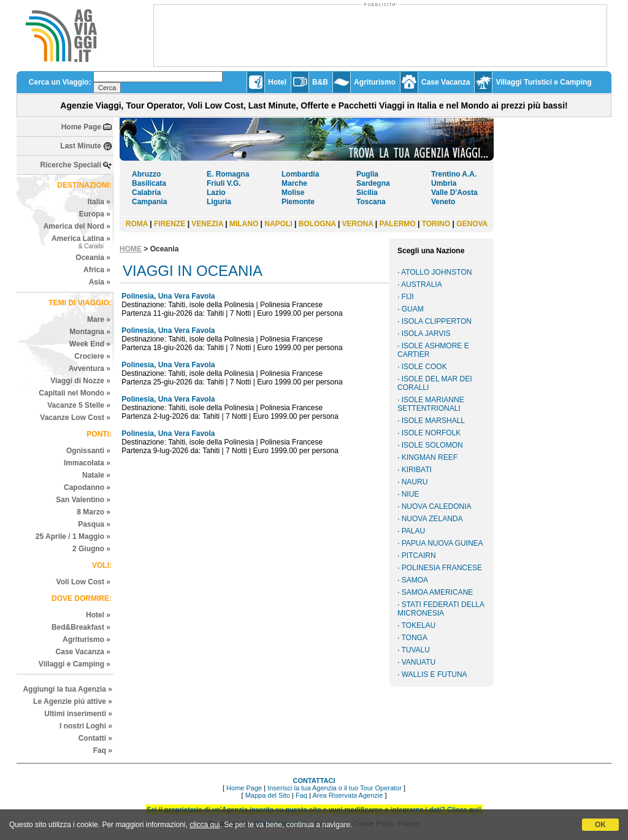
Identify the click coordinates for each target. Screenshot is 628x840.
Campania (149, 202)
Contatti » (95, 738)
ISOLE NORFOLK (431, 433)
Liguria (219, 202)
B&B (320, 82)
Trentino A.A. (454, 174)
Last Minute (81, 146)
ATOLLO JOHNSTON (436, 272)
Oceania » (93, 258)
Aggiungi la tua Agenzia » (67, 689)
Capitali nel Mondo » (75, 393)
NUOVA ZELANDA (432, 519)
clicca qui (205, 825)
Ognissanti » (88, 451)
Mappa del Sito (268, 795)
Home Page (81, 127)
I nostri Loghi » (86, 726)
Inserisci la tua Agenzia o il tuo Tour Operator (335, 788)
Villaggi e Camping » (75, 664)
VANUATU (419, 662)
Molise (293, 193)
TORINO (436, 224)
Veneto (443, 202)
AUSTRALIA (422, 284)
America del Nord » (77, 226)
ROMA (137, 224)
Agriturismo (375, 82)
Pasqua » (94, 524)
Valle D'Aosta (454, 193)
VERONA (358, 224)
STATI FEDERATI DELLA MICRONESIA (441, 609)
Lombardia (300, 174)
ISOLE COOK (424, 367)
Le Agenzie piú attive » (73, 701)
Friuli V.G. (224, 183)
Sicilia (367, 193)
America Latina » (81, 242)
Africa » (97, 270)
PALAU (413, 531)
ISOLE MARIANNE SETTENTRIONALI (431, 404)
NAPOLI (278, 224)
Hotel (277, 82)
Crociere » (92, 356)
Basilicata (149, 183)
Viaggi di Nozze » (80, 381)
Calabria (146, 193)
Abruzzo (146, 174)
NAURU (415, 482)
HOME (131, 249)
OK (600, 825)
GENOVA (472, 224)
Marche (294, 183)
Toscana (371, 202)
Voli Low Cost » (83, 582)
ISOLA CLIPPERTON (437, 321)
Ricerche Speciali (71, 165)
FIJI (408, 297)
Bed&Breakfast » (81, 627)
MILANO (244, 224)
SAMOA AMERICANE (438, 592)
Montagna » (90, 332)
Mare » (99, 319)
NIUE (411, 494)
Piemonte (298, 202)
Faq (301, 795)
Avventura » (90, 368)
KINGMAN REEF (430, 457)
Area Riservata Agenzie (347, 795)
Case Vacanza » (83, 652)
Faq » (103, 750)
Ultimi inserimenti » (78, 714)
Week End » (90, 344)
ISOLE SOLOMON (432, 445)
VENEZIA (207, 224)
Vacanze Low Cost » (75, 418)
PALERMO (398, 224)
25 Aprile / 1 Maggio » (73, 536)
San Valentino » (83, 500)
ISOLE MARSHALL (433, 421)
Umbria (444, 183)
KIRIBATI (417, 470)
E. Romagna (228, 174)
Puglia (367, 174)
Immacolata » (87, 463)
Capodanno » (87, 487)
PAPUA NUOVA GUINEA (442, 543)
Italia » (99, 202)
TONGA (414, 638)
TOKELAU (418, 625)
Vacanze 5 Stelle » (79, 405)
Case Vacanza (446, 82)
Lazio (216, 193)
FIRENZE (170, 224)
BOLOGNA (317, 224)
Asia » (100, 282)
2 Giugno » (91, 549)
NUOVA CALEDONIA (437, 506)
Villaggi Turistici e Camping (543, 82)
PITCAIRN (419, 556)
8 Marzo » (94, 512)
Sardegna (373, 183)
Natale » (96, 475)
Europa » (95, 214)
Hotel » (98, 615)
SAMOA (415, 580)
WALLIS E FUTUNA (435, 674)
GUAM (413, 309)
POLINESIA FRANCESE (442, 568)
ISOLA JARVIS (426, 334)
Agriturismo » (86, 640)
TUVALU (415, 650)
